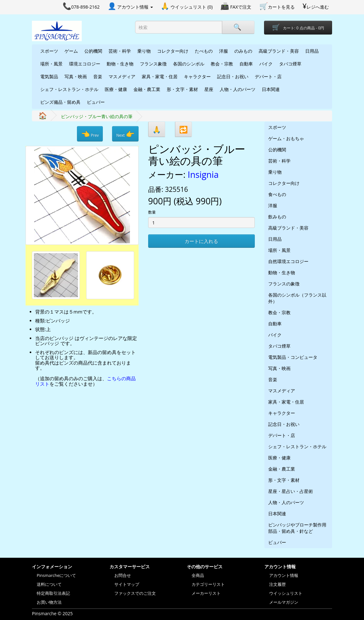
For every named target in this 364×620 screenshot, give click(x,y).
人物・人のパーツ (238, 89)
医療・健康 (116, 89)
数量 (152, 212)
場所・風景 (51, 64)
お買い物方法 (49, 602)
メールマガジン (284, 602)
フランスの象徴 (284, 284)
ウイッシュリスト (286, 593)
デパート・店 (268, 76)
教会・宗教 (222, 64)
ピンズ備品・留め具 (60, 102)
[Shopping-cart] (298, 28)
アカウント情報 (284, 575)
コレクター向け (173, 51)
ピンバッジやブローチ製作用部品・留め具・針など (297, 528)
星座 (209, 89)
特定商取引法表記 (53, 593)
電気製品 (49, 76)
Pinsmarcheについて (56, 575)
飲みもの (277, 217)
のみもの (243, 51)
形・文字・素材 (182, 89)
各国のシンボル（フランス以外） (297, 298)
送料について (49, 584)
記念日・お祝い (233, 76)
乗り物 (144, 51)
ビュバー (96, 102)
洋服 (224, 51)
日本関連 (271, 89)
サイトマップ (127, 584)
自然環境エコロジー (288, 261)
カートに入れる (201, 241)
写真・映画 (76, 76)
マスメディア (122, 76)
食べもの (277, 194)
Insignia (203, 174)
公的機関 (93, 51)
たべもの (204, 51)
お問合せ (123, 575)
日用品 (312, 51)
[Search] (238, 27)
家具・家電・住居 (160, 76)
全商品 (198, 575)
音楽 (98, 76)
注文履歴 (277, 584)
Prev (90, 134)
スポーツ (49, 51)
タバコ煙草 (290, 64)
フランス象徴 (153, 64)
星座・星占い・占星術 (291, 491)
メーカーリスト (206, 593)
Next (125, 134)
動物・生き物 (120, 64)
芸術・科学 (120, 51)
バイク (266, 64)
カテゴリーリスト (208, 584)
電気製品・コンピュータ (293, 357)
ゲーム (71, 51)
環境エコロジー (85, 64)
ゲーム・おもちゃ (286, 138)
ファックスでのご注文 (135, 593)
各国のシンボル (189, 64)
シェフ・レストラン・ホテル (69, 89)
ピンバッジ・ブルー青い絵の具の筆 (97, 116)
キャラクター (197, 76)
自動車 (246, 64)
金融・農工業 (147, 89)
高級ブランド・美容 (279, 51)
